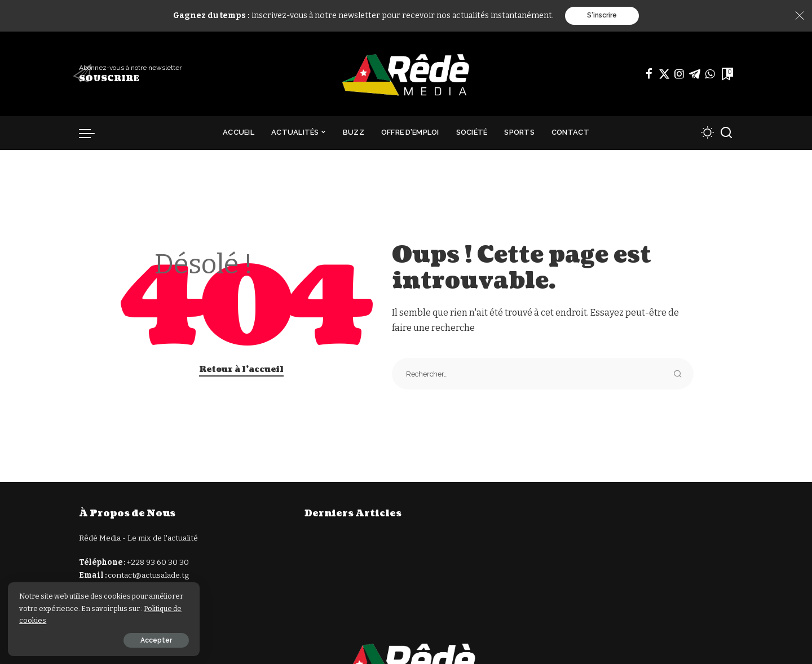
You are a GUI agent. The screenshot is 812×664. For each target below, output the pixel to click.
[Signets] (726, 74)
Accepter (134, 640)
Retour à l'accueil (241, 369)
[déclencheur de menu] (92, 133)
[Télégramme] (695, 74)
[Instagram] (679, 74)
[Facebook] (649, 74)
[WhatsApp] (710, 74)
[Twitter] (664, 74)
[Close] (800, 16)
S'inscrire (602, 16)
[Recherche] (726, 133)
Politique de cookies (68, 620)
